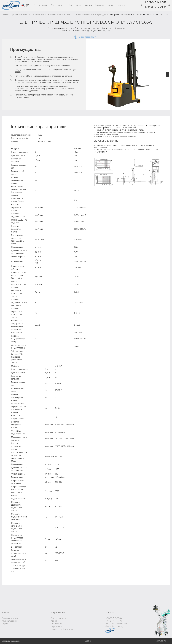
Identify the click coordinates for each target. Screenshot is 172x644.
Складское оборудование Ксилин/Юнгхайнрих (51, 15)
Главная (5, 15)
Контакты (121, 5)
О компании (99, 5)
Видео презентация (85, 37)
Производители (74, 5)
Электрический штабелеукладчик (91, 15)
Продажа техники (40, 5)
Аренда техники (57, 5)
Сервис (5, 624)
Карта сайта (57, 626)
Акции (111, 5)
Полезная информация (62, 629)
